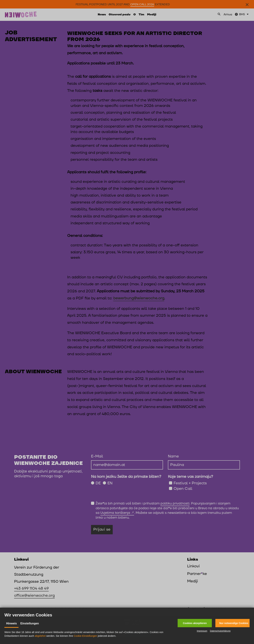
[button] (195, 623)
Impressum (202, 631)
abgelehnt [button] (40, 636)
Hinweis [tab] (11, 623)
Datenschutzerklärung (220, 631)
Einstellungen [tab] (30, 623)
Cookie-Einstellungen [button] (85, 636)
